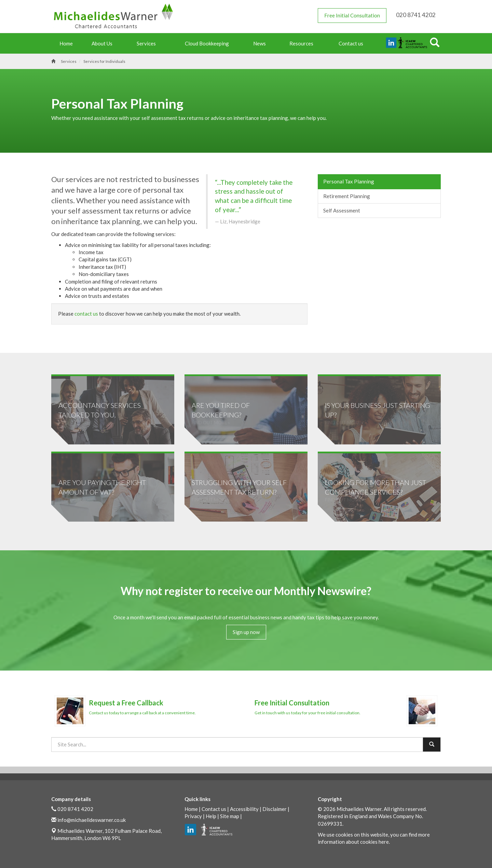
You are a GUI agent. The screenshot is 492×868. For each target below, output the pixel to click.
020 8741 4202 (75, 809)
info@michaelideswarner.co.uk (92, 819)
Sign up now (246, 632)
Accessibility (244, 809)
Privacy (193, 816)
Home (66, 43)
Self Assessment (342, 210)
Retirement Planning (347, 196)
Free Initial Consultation (352, 15)
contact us (86, 314)
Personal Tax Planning (349, 181)
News (261, 43)
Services (148, 43)
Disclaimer (275, 809)
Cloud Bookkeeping (207, 43)
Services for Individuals (104, 61)
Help (211, 816)
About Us (104, 43)
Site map (230, 816)
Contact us (351, 43)
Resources (303, 43)
